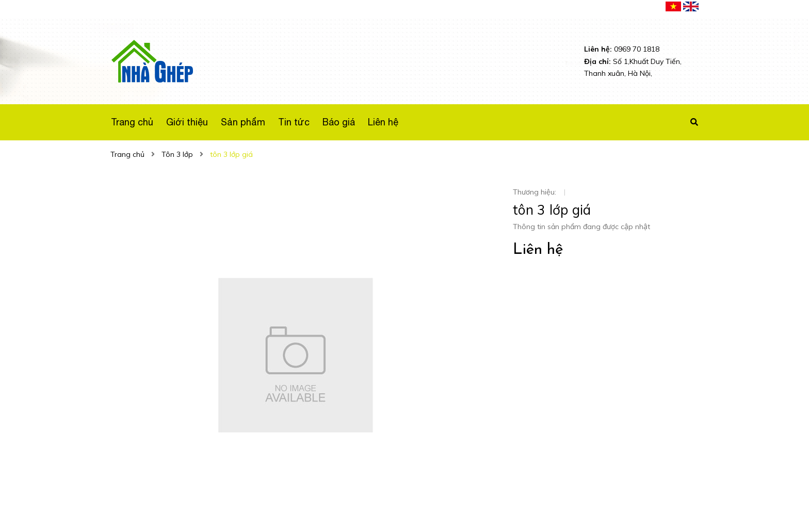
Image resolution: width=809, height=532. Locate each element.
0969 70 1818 (622, 49)
